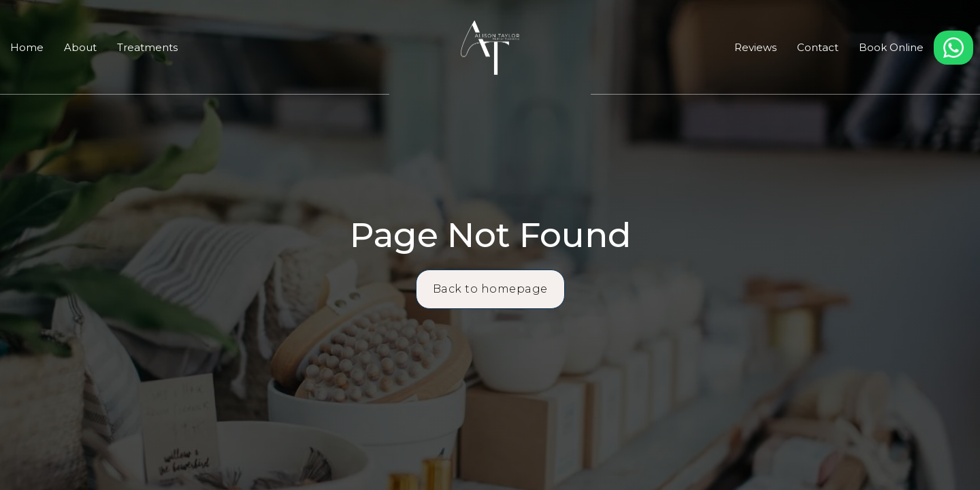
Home (27, 47)
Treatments (147, 47)
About (80, 47)
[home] (490, 48)
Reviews (755, 47)
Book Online (891, 47)
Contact (818, 47)
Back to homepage (490, 289)
